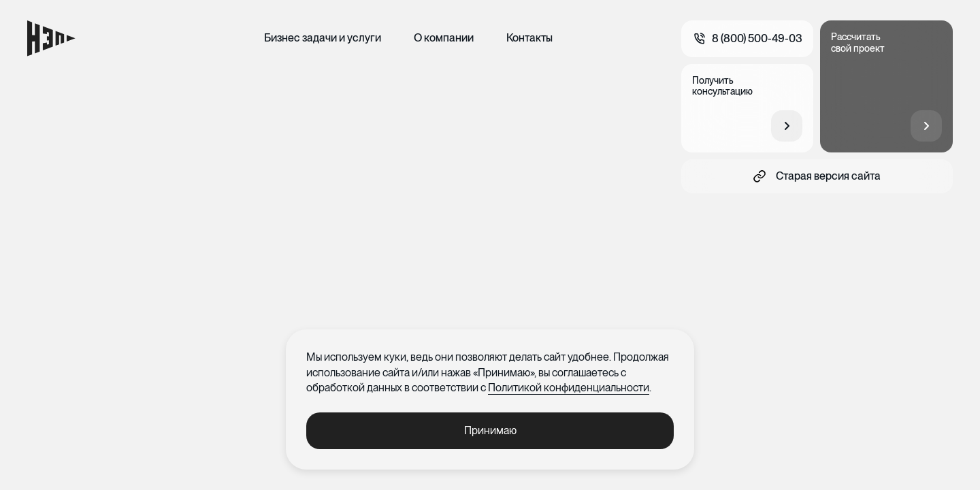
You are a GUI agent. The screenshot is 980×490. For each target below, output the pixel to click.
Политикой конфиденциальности (569, 388)
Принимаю (490, 430)
